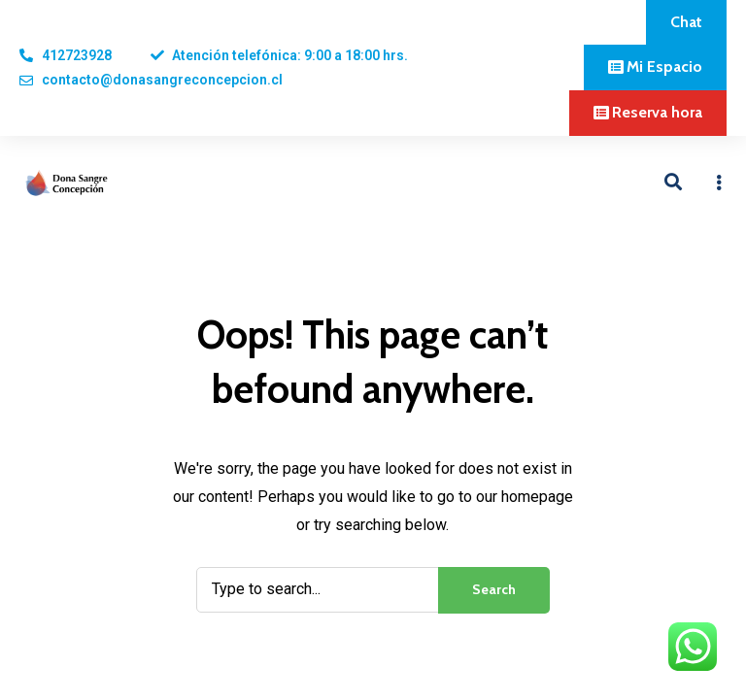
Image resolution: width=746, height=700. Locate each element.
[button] (686, 22)
